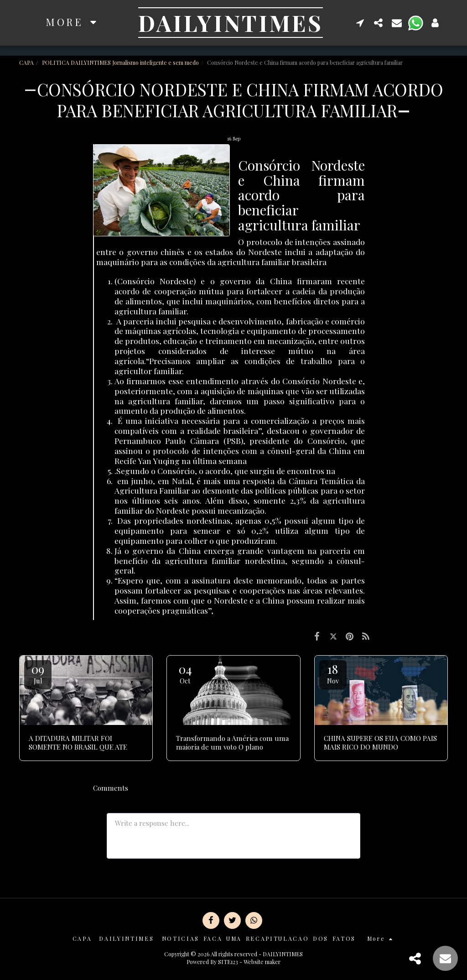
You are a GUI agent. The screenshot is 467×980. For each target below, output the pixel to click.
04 (185, 673)
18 (333, 673)
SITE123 (228, 962)
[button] (360, 23)
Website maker (262, 962)
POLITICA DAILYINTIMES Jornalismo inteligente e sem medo (120, 63)
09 (38, 673)
